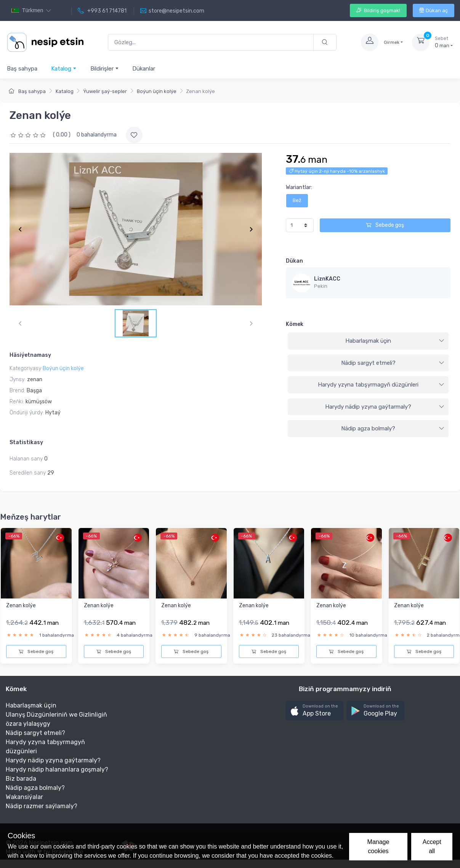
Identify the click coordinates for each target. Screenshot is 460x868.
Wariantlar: (299, 187)
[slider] (29, 135)
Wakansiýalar (24, 797)
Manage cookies (378, 846)
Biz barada (21, 779)
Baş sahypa (22, 69)
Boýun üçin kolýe (157, 91)
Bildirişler (105, 68)
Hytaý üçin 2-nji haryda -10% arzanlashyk (337, 171)
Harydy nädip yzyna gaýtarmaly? (385, 407)
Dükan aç (434, 10)
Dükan (294, 261)
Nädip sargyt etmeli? (393, 363)
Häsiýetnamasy (30, 355)
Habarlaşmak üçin (395, 341)
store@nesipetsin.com (172, 11)
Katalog (64, 68)
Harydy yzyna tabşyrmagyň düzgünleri (381, 385)
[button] (314, 711)
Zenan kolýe (21, 606)
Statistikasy (26, 442)
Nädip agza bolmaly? (393, 428)
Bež (297, 200)
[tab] (368, 341)
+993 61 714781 (102, 11)
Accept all (432, 846)
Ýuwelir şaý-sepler (105, 91)
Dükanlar (144, 69)
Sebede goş (385, 225)
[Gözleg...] (211, 43)
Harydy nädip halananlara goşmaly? (57, 769)
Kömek (295, 324)
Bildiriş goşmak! (378, 10)
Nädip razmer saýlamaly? (42, 806)
